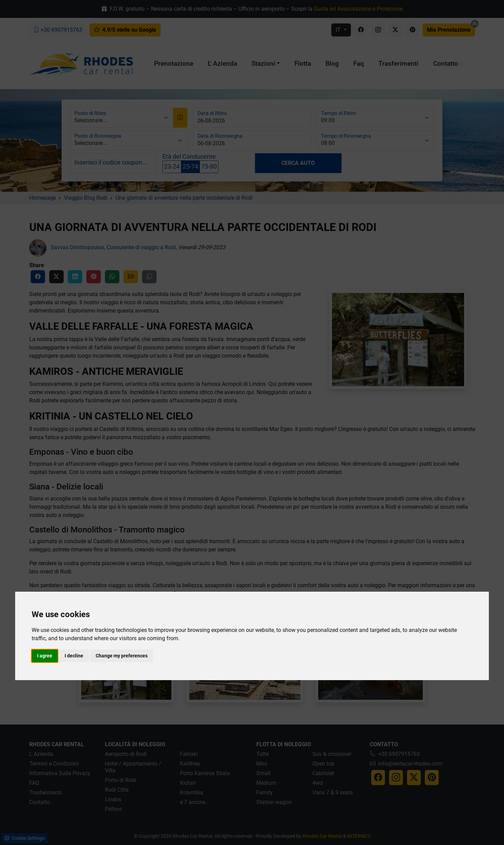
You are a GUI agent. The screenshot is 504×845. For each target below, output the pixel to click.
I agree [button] (45, 656)
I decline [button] (74, 656)
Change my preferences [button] (122, 656)
